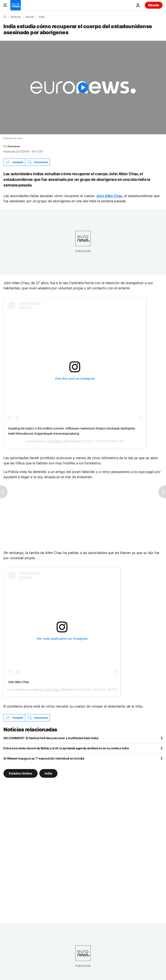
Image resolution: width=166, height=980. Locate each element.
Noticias (16, 17)
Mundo (30, 17)
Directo (154, 5)
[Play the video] (83, 87)
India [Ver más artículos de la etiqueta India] (48, 773)
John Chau (55, 441)
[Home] (5, 17)
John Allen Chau (109, 196)
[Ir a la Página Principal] (16, 5)
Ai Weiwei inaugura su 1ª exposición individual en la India (44, 758)
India (42, 17)
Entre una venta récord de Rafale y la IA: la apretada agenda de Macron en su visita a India (66, 748)
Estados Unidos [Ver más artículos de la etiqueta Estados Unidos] (21, 773)
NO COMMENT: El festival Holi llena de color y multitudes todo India (51, 738)
